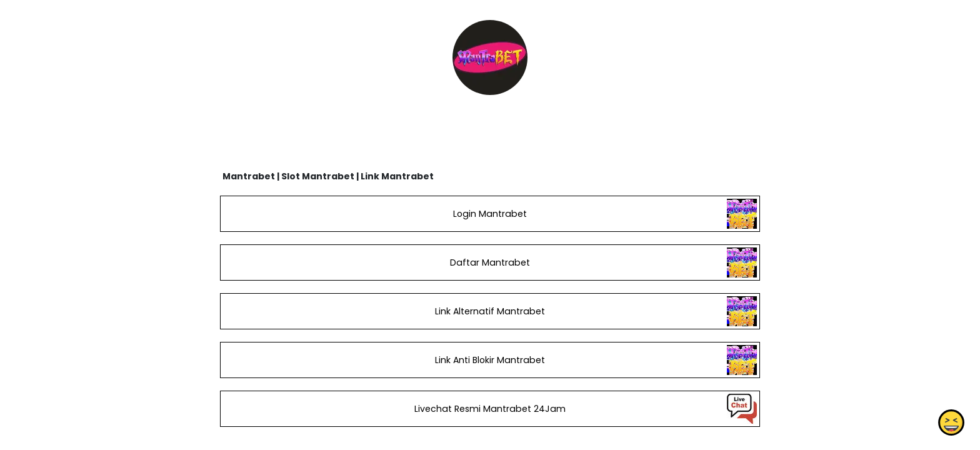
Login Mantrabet (490, 214)
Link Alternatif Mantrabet (490, 311)
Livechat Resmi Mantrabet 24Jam (490, 409)
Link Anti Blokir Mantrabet (490, 360)
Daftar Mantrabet (490, 262)
